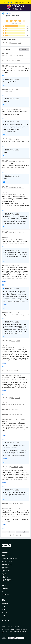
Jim (12, 90)
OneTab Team (14, 16)
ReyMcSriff (15, 467)
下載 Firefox (10, 2)
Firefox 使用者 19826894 (11, 405)
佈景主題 (16, 9)
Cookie (10, 626)
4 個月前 (21, 55)
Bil (12, 370)
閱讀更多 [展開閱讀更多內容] (4, 281)
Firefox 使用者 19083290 (11, 162)
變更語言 (4, 638)
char (13, 410)
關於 (3, 556)
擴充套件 (9, 9)
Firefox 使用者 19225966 (11, 188)
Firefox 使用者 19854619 (11, 67)
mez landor (15, 504)
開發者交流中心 (7, 565)
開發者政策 (5, 568)
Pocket (4, 615)
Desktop (5, 588)
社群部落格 (5, 571)
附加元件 (5, 553)
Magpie (14, 375)
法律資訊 (16, 626)
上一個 (8, 532)
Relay (4, 609)
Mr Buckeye (15, 109)
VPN (3, 606)
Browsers (5, 603)
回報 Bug (5, 577)
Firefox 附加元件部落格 (9, 559)
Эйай (13, 60)
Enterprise (5, 595)
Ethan (13, 341)
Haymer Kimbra (16, 420)
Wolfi (13, 398)
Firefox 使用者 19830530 (11, 347)
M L (12, 313)
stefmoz (14, 415)
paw (13, 139)
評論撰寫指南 (6, 580)
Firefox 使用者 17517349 (11, 239)
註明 (6, 629)
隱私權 (3, 626)
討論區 (4, 574)
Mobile (4, 591)
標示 (3, 76)
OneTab (8, 14)
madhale (14, 266)
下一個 (23, 532)
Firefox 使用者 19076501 (11, 233)
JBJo (13, 509)
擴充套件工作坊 (7, 562)
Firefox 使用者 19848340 (11, 194)
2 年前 (20, 43)
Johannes (14, 43)
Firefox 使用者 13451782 (11, 55)
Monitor (4, 612)
